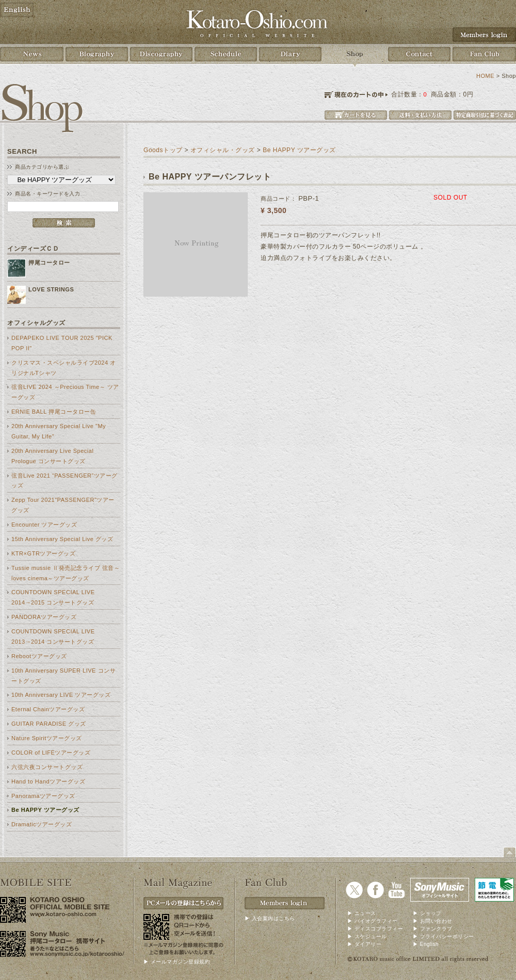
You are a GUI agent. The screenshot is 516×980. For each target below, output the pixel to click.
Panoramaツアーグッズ (43, 796)
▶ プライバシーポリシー (444, 936)
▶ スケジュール (367, 936)
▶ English (426, 944)
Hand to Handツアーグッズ (48, 781)
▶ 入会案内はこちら (270, 918)
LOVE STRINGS (51, 289)
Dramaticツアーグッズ (42, 824)
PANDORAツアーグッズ (44, 617)
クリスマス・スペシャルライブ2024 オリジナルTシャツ (64, 368)
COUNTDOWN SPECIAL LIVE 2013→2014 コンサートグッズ (53, 636)
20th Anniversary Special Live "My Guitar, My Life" (59, 431)
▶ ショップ (427, 913)
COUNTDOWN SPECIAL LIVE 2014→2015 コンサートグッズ (53, 597)
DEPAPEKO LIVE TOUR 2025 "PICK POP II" (62, 343)
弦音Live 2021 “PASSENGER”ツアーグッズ (64, 481)
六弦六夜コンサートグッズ (47, 767)
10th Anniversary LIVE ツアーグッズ (61, 695)
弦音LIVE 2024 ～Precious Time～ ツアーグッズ (65, 392)
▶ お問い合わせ (433, 921)
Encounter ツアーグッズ (44, 525)
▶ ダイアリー (364, 944)
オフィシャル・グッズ (223, 150)
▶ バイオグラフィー (373, 921)
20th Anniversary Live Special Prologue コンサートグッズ (52, 456)
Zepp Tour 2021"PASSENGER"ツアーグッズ (63, 505)
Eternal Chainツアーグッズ (48, 709)
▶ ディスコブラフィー (375, 929)
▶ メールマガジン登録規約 (177, 962)
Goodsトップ (163, 150)
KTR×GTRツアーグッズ (43, 553)
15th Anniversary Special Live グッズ (62, 539)
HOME (485, 76)
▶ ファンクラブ (433, 929)
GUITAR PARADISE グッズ (49, 724)
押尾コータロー (49, 263)
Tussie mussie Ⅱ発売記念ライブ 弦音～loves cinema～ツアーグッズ (66, 573)
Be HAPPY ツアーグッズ (45, 810)
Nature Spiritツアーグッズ (47, 738)
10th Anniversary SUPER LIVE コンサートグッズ (63, 676)
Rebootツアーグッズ (39, 656)
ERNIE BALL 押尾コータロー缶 (54, 412)
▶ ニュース (362, 913)
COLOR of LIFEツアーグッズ (51, 753)
